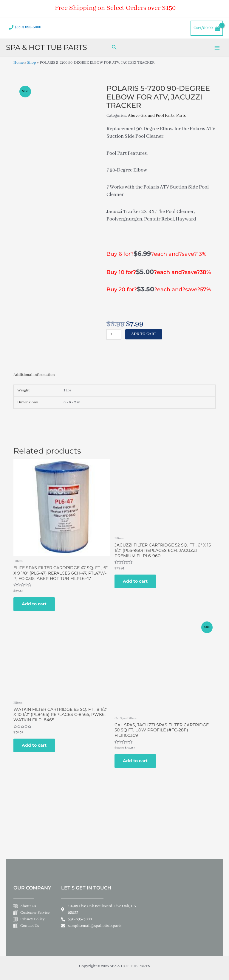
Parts (181, 116)
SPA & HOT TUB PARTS (47, 47)
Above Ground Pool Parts (151, 116)
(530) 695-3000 (28, 27)
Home (18, 63)
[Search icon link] (114, 48)
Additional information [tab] (34, 375)
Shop (32, 63)
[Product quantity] (114, 334)
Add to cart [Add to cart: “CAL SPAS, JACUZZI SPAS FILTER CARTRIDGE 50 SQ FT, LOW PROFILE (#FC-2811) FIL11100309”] (135, 761)
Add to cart (144, 334)
